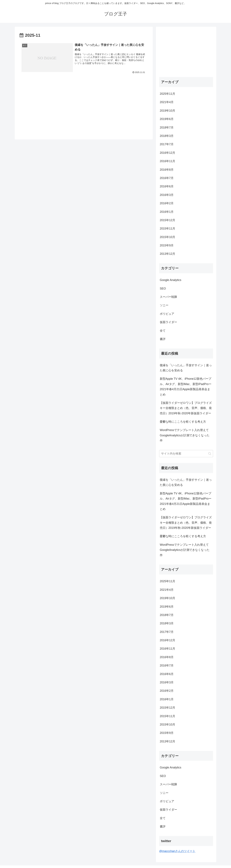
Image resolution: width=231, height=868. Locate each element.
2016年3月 (167, 195)
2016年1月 (167, 212)
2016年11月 (167, 161)
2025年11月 (167, 94)
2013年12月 (167, 254)
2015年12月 (167, 220)
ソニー (164, 305)
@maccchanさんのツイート (177, 851)
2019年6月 (167, 119)
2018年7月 (167, 128)
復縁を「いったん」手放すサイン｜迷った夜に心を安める (186, 368)
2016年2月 (167, 203)
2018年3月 (167, 136)
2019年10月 (167, 111)
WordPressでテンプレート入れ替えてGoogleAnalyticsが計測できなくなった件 (185, 435)
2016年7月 (167, 178)
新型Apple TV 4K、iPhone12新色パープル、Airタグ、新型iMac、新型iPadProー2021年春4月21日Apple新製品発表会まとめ (186, 387)
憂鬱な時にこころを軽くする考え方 (183, 422)
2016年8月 (167, 170)
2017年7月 (167, 144)
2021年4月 (167, 102)
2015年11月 (167, 229)
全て (163, 331)
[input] (186, 454)
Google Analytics (171, 280)
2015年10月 (167, 237)
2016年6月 (167, 186)
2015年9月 (167, 245)
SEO (163, 289)
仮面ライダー (168, 322)
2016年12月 (167, 153)
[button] (210, 454)
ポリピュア (167, 314)
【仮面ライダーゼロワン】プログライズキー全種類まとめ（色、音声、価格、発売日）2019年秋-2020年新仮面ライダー (186, 408)
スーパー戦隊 (168, 297)
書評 (163, 339)
